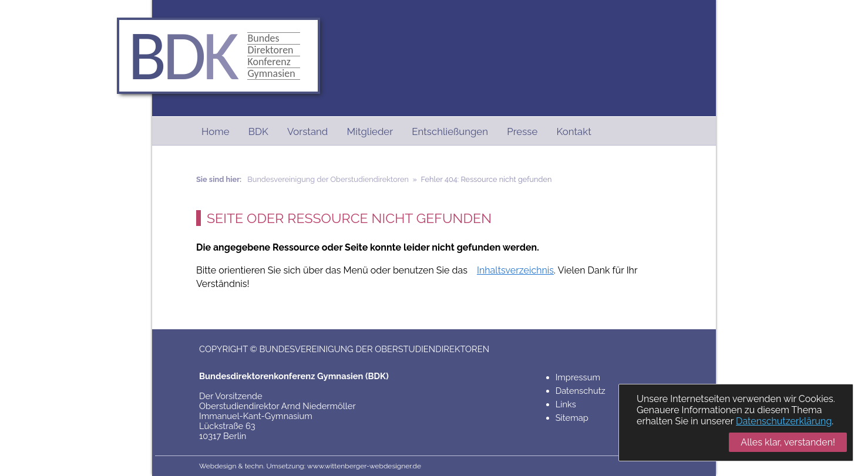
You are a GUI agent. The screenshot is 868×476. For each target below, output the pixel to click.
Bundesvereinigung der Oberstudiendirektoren (328, 179)
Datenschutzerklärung (784, 421)
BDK (258, 131)
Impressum (578, 377)
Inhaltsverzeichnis (515, 270)
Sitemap (572, 418)
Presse (522, 131)
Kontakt (574, 131)
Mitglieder (370, 131)
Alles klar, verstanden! (788, 442)
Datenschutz (581, 391)
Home (216, 131)
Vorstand (307, 131)
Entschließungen (450, 131)
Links (566, 404)
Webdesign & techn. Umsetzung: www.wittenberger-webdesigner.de (310, 466)
